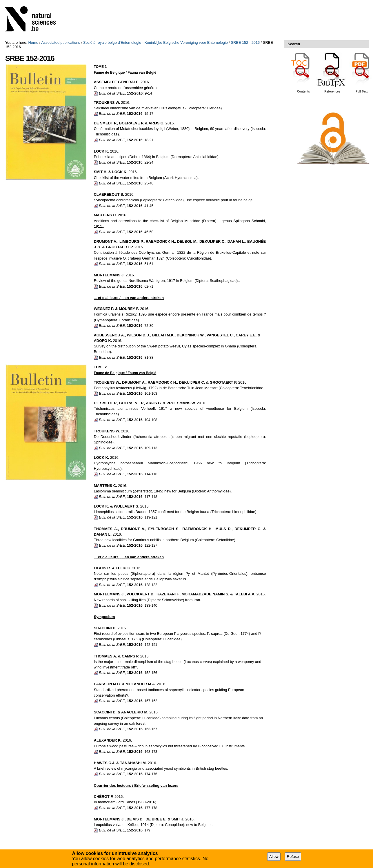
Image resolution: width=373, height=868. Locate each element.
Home (33, 42)
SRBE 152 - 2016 (245, 42)
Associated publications (61, 42)
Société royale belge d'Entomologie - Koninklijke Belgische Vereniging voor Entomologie (155, 42)
